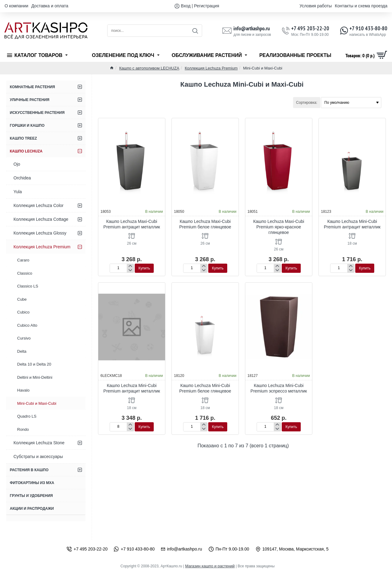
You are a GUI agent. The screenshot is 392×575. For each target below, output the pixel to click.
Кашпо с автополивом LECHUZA (149, 68)
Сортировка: (307, 103)
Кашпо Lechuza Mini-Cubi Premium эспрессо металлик (279, 388)
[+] (130, 266)
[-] (130, 270)
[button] (144, 268)
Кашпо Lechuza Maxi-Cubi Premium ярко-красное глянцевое (279, 227)
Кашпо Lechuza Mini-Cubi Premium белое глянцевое (205, 388)
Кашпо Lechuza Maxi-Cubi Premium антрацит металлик (132, 224)
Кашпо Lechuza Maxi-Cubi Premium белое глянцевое (205, 224)
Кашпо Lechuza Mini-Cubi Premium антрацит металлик (352, 224)
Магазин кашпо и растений (210, 566)
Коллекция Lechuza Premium (211, 68)
